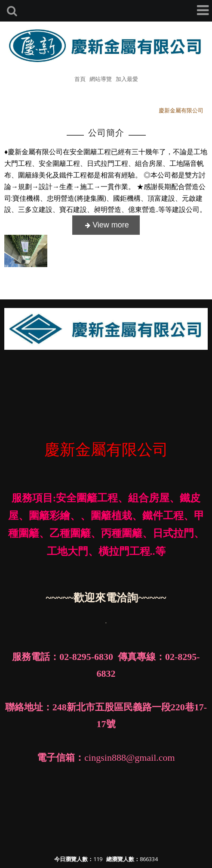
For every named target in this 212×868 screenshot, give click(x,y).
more (106, 225)
